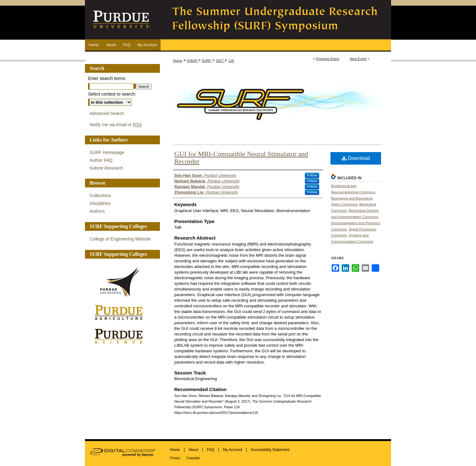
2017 (220, 61)
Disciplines (100, 203)
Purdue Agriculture (121, 313)
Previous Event (328, 59)
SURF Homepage (107, 152)
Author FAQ (101, 160)
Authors (97, 211)
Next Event (358, 59)
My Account (233, 450)
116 (231, 61)
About (193, 450)
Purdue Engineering (121, 282)
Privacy (175, 458)
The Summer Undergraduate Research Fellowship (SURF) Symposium (275, 20)
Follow (312, 175)
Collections (100, 196)
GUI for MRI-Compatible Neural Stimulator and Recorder (241, 158)
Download (356, 158)
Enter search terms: (107, 78)
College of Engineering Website (120, 239)
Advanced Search (107, 113)
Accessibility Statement (270, 450)
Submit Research (106, 168)
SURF (207, 61)
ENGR (193, 61)
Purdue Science (121, 336)
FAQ (211, 450)
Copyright (193, 458)
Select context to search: (112, 94)
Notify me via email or (116, 125)
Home (178, 61)
